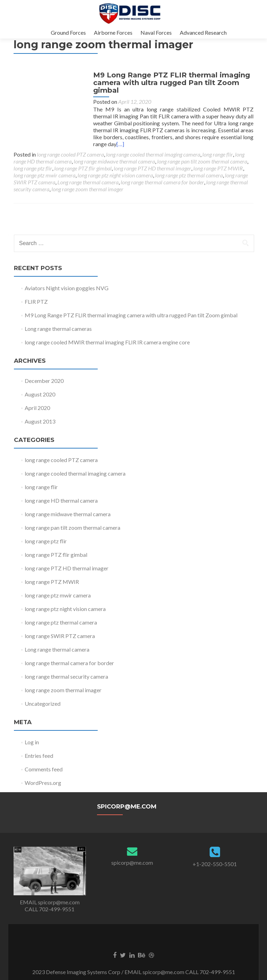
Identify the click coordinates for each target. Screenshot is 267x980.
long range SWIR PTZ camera (60, 636)
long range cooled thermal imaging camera (153, 154)
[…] (244, 144)
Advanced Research (203, 32)
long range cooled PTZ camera (70, 154)
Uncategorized (43, 703)
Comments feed (44, 769)
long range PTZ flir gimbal (83, 168)
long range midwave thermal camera (114, 161)
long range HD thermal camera (61, 500)
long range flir (218, 154)
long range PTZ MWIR (218, 168)
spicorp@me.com (132, 862)
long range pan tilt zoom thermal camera (202, 161)
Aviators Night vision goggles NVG (67, 288)
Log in (32, 742)
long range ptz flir (33, 168)
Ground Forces (68, 32)
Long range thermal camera (88, 182)
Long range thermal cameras (58, 329)
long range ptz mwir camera (44, 175)
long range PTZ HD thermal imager (152, 168)
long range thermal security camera (66, 676)
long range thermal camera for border (162, 182)
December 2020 (44, 381)
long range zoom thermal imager (87, 189)
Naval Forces (156, 32)
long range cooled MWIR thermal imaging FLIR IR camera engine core (107, 342)
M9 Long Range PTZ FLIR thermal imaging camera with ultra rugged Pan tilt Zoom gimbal (168, 90)
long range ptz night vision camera (115, 175)
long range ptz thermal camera (189, 175)
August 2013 (40, 421)
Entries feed (39, 756)
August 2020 (40, 394)
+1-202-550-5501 (215, 864)
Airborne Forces (113, 32)
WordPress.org (43, 783)
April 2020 (37, 408)
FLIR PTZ (36, 301)
